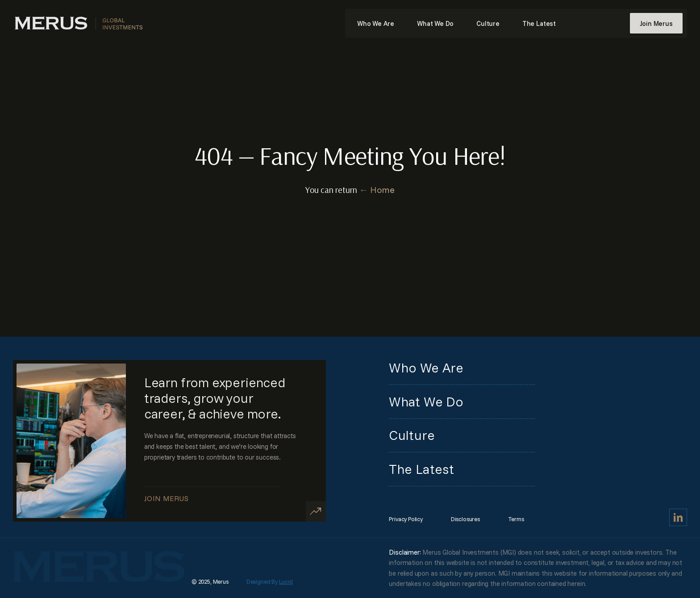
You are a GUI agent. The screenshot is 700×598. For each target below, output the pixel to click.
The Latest (539, 23)
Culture (488, 23)
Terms (516, 519)
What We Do (435, 23)
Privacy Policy (406, 519)
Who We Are (376, 23)
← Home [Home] (377, 190)
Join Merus (656, 23)
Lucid (286, 581)
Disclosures (465, 519)
